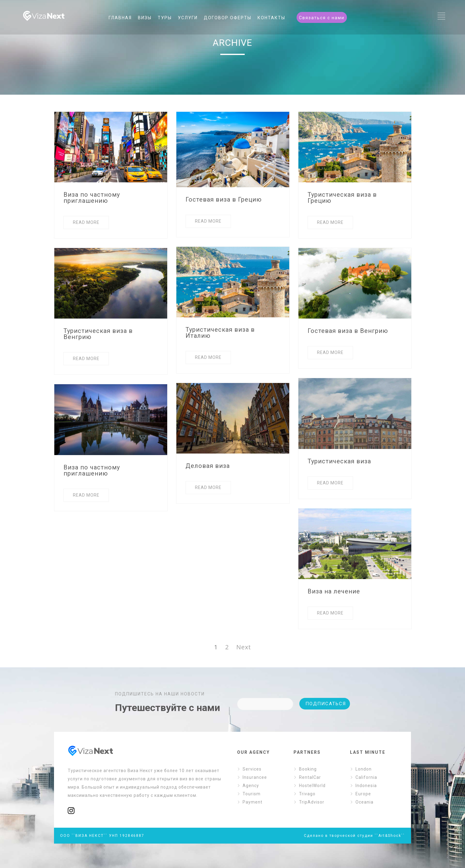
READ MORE (86, 222)
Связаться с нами (322, 18)
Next (243, 647)
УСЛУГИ (188, 18)
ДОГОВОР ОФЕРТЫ (228, 18)
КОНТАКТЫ (271, 18)
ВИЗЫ (145, 18)
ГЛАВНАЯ (120, 18)
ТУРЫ (165, 18)
